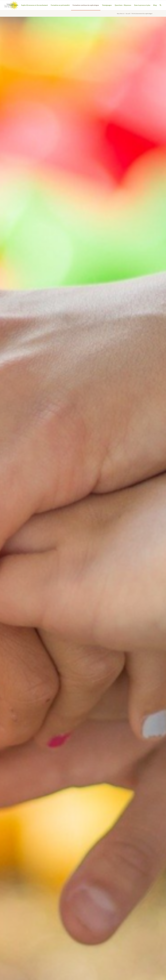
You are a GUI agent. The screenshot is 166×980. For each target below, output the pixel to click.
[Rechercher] (160, 5)
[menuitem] (14, 5)
